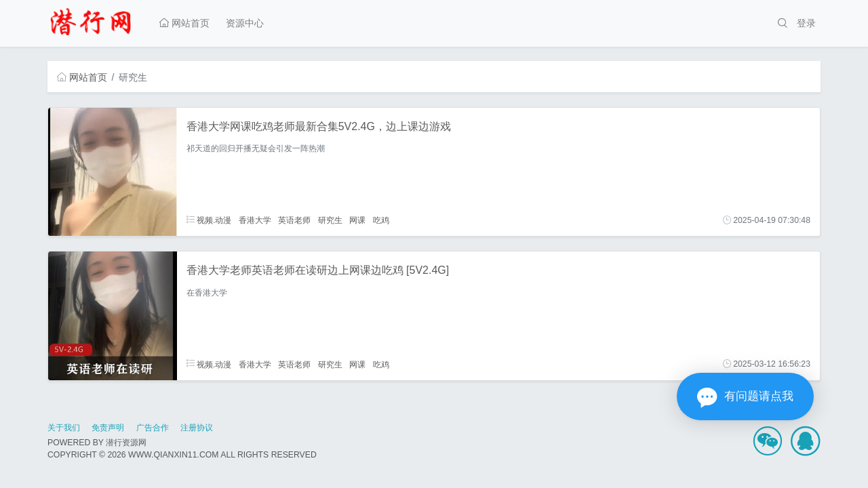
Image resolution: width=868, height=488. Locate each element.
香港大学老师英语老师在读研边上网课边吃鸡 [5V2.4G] (318, 270)
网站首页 (184, 23)
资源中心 (245, 23)
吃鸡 (381, 220)
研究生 (330, 220)
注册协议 (197, 428)
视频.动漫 (209, 220)
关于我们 (64, 428)
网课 (357, 220)
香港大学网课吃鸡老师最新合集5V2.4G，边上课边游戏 (319, 126)
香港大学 (255, 220)
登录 (806, 23)
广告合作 (153, 428)
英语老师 (294, 220)
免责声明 (108, 428)
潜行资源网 (126, 443)
